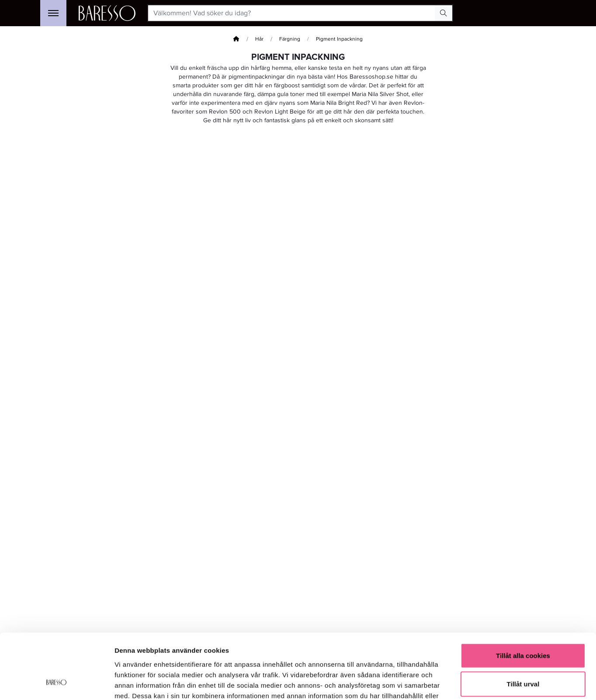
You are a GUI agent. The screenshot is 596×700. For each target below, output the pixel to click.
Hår (259, 39)
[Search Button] (444, 13)
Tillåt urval (523, 626)
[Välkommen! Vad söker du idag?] (292, 13)
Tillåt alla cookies (523, 597)
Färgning (290, 39)
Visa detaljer (475, 683)
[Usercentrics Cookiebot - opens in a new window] (57, 683)
